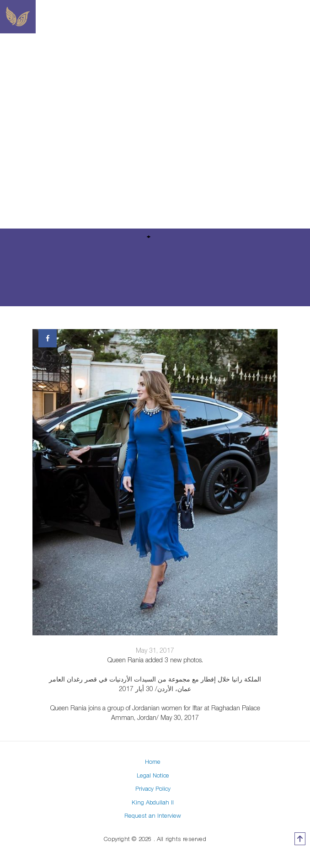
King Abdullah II (153, 802)
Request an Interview (153, 815)
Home (153, 761)
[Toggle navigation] (241, 17)
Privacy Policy (153, 788)
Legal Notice (153, 775)
